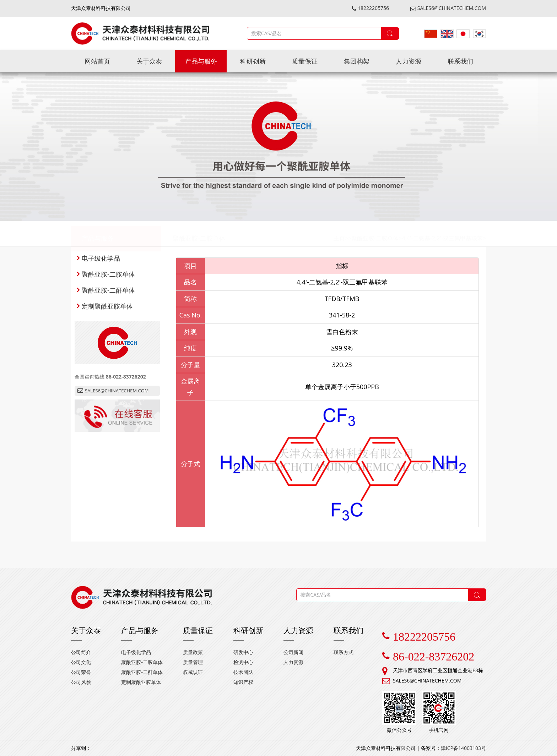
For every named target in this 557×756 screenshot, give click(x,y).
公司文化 (81, 662)
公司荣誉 (81, 672)
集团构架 (357, 61)
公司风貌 (81, 682)
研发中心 (243, 652)
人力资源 (409, 61)
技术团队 (243, 672)
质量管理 (193, 662)
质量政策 (193, 652)
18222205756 (370, 8)
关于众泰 (149, 61)
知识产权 (243, 682)
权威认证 (193, 672)
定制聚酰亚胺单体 (105, 306)
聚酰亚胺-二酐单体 (106, 290)
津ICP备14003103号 (463, 748)
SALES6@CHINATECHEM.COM (448, 8)
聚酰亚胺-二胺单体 (199, 234)
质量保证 (305, 61)
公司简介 (81, 652)
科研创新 (253, 61)
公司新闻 (293, 652)
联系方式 (344, 652)
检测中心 (243, 662)
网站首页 (97, 61)
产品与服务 (201, 61)
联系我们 (460, 61)
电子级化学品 (98, 258)
